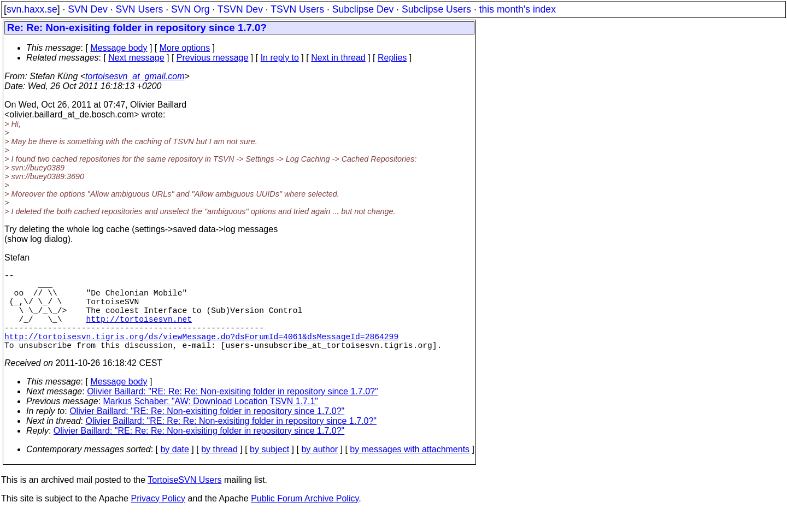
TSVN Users (297, 9)
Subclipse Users (436, 9)
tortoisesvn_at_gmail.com (135, 76)
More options (185, 48)
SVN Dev (87, 9)
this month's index (518, 9)
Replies (392, 58)
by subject (269, 469)
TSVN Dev (240, 9)
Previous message (213, 58)
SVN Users (139, 9)
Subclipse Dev (363, 9)
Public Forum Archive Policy (305, 518)
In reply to (280, 58)
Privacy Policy (158, 518)
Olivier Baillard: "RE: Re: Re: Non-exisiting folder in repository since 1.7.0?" (232, 411)
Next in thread (338, 58)
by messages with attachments (410, 469)
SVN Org (190, 9)
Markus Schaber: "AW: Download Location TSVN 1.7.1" (211, 421)
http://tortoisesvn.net (139, 332)
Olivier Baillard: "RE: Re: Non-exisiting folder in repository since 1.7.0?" (207, 431)
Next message (136, 58)
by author (319, 469)
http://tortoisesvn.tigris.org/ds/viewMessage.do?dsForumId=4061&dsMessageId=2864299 (201, 353)
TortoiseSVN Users (184, 500)
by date (174, 469)
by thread (219, 469)
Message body (119, 48)
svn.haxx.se (32, 9)
